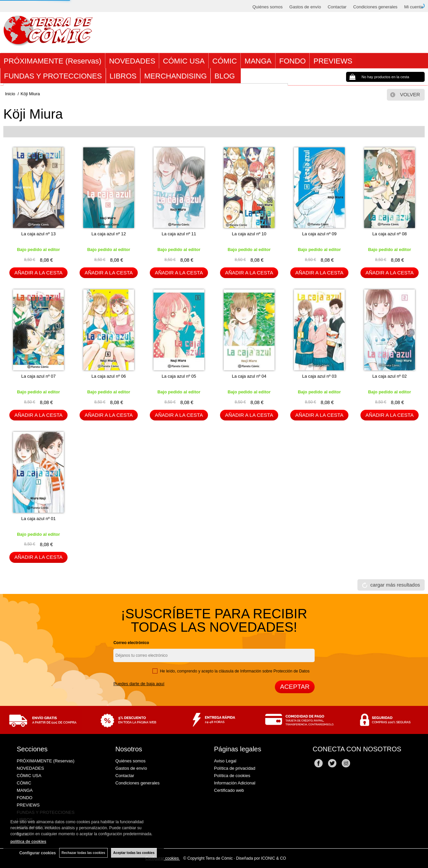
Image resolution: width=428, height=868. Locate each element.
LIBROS (123, 76)
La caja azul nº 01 (38, 519)
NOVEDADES (132, 61)
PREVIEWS (333, 61)
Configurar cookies (38, 853)
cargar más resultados (395, 585)
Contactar (337, 7)
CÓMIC (225, 61)
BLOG (226, 76)
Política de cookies (232, 776)
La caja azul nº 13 (38, 234)
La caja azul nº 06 (109, 376)
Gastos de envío (305, 7)
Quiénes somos (267, 7)
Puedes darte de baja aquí (139, 684)
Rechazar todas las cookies (83, 853)
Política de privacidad (235, 768)
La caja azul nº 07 (38, 376)
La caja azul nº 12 (109, 234)
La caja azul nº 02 (389, 376)
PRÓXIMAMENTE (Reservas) (52, 61)
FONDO (292, 61)
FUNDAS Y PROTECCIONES (53, 76)
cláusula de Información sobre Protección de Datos (264, 671)
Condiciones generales (375, 7)
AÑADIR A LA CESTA (38, 273)
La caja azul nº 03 (319, 376)
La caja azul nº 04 (249, 376)
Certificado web (229, 790)
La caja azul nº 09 (319, 234)
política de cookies (28, 842)
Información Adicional (235, 783)
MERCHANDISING (175, 76)
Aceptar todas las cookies (134, 853)
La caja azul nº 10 (249, 234)
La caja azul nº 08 (389, 234)
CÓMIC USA (184, 61)
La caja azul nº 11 (179, 234)
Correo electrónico (131, 643)
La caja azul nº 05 (179, 376)
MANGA (258, 61)
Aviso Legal (225, 761)
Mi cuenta (414, 7)
